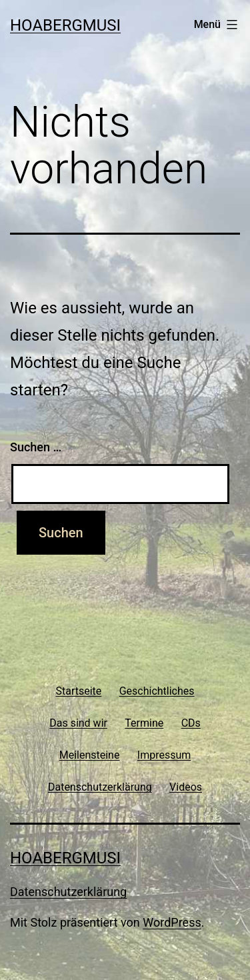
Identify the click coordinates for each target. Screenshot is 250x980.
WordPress (172, 922)
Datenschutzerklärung (68, 892)
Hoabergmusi (65, 25)
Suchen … (36, 447)
